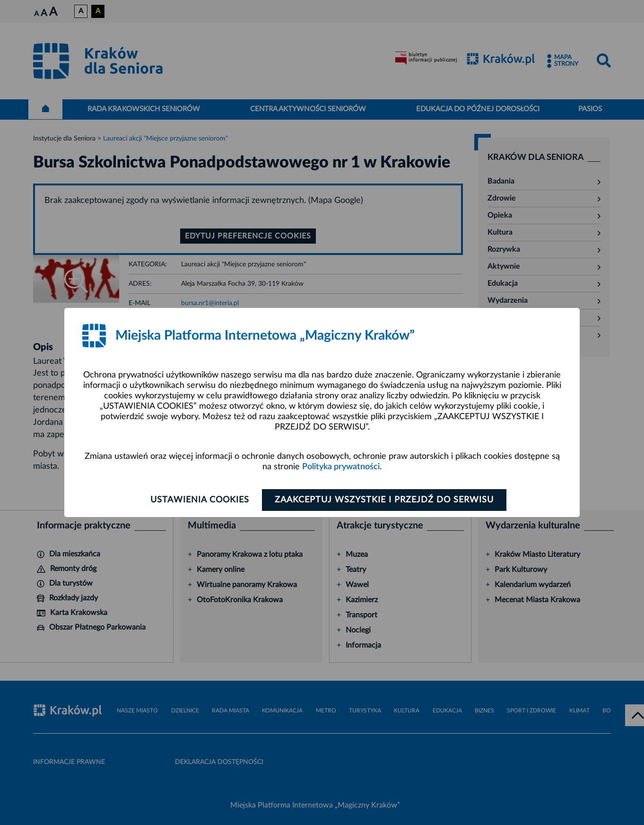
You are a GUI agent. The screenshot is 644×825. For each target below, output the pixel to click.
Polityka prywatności (341, 467)
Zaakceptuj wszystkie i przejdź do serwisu (384, 500)
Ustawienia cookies (200, 500)
